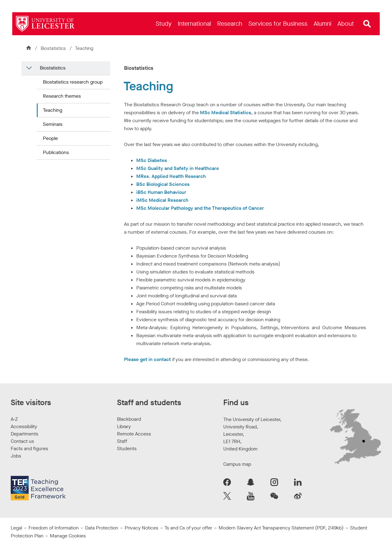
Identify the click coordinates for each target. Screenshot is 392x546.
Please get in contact (147, 359)
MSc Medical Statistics (225, 113)
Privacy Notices (141, 528)
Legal (16, 528)
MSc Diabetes (152, 160)
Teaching (53, 110)
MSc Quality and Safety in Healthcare (178, 168)
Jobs (16, 456)
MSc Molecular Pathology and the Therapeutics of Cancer (200, 208)
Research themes (62, 96)
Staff (122, 441)
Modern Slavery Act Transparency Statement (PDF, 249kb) (281, 528)
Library (124, 426)
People (50, 138)
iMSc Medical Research (162, 200)
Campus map (237, 464)
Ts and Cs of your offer (188, 528)
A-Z (14, 419)
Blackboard (129, 419)
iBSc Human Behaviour (161, 192)
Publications (56, 152)
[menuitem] (164, 24)
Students (127, 448)
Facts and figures (29, 448)
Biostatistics (54, 48)
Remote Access (134, 434)
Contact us (22, 441)
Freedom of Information (54, 528)
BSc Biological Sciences (163, 184)
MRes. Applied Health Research (171, 176)
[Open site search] (367, 24)
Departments (24, 434)
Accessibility (24, 426)
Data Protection (102, 528)
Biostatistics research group (73, 82)
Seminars (53, 124)
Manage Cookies (68, 536)
